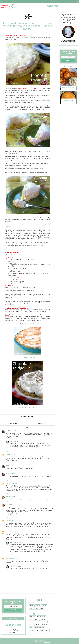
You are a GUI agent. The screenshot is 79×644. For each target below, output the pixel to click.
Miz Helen (9, 505)
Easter (43, 614)
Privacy (17, 2)
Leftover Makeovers (42, 622)
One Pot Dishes (46, 625)
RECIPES (25, 2)
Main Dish (38, 625)
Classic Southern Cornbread (68, 101)
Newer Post (41, 424)
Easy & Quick (32, 617)
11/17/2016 (17, 559)
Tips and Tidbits (60, 2)
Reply (7, 452)
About (3, 2)
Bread (31, 608)
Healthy (31, 619)
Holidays (37, 619)
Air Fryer (31, 606)
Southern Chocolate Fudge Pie (28, 408)
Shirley (8, 497)
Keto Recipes (32, 622)
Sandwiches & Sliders (39, 628)
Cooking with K (42, 640)
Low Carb (32, 625)
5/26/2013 (14, 521)
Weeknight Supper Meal (44, 633)
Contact (10, 2)
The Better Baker (11, 484)
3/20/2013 (19, 442)
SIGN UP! (68, 60)
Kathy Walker (10, 474)
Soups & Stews (39, 630)
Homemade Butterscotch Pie (28, 357)
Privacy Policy (13, 631)
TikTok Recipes (33, 633)
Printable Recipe (10, 255)
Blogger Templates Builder (41, 641)
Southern (47, 630)
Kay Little (13, 441)
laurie (8, 466)
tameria (8, 521)
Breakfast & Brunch (39, 608)
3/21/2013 (17, 474)
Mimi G (8, 455)
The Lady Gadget (47, 642)
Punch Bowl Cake (38, 246)
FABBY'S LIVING (11, 431)
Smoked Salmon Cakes (68, 88)
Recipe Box (33, 2)
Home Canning (44, 619)
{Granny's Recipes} (45, 2)
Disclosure (13, 632)
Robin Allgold (10, 559)
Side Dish (32, 630)
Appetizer (37, 606)
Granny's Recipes (41, 617)
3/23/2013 (15, 505)
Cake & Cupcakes (33, 611)
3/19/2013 (19, 431)
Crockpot (32, 614)
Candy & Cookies (43, 611)
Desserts (38, 614)
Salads (31, 628)
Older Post (14, 424)
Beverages (44, 606)
